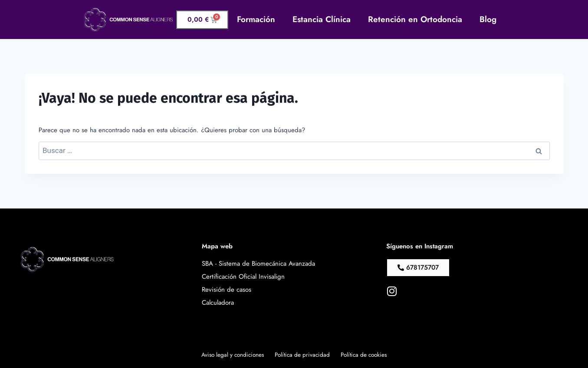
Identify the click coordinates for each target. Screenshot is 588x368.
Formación (256, 19)
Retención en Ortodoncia (415, 19)
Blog (488, 19)
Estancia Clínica (322, 19)
